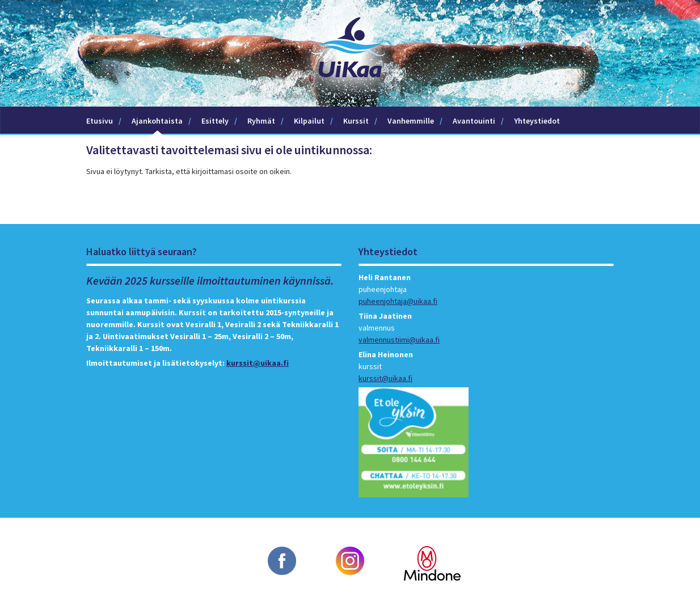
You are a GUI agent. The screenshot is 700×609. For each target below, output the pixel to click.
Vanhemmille (411, 121)
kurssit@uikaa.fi (258, 363)
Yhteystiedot (537, 121)
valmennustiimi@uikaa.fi (399, 340)
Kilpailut (309, 121)
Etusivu (100, 121)
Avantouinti (474, 121)
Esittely (215, 121)
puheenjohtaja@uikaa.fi (398, 301)
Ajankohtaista (157, 121)
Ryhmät (261, 121)
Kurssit (356, 121)
